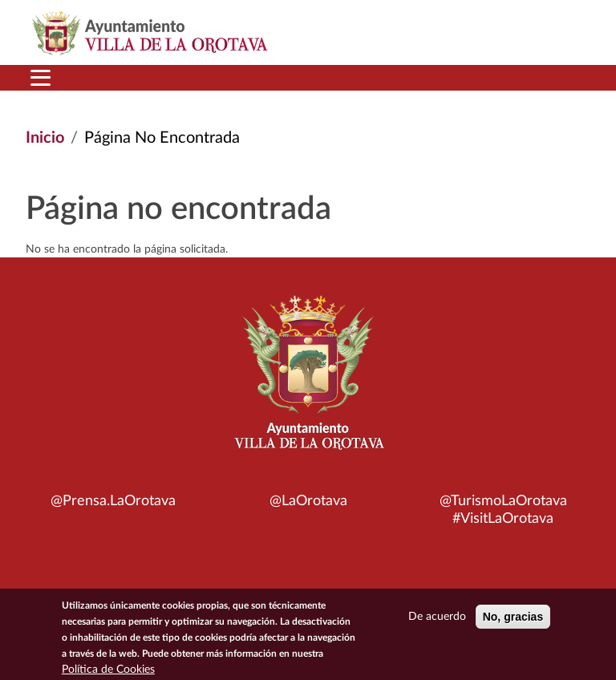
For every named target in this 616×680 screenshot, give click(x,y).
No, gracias (513, 620)
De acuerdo (437, 620)
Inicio (45, 138)
